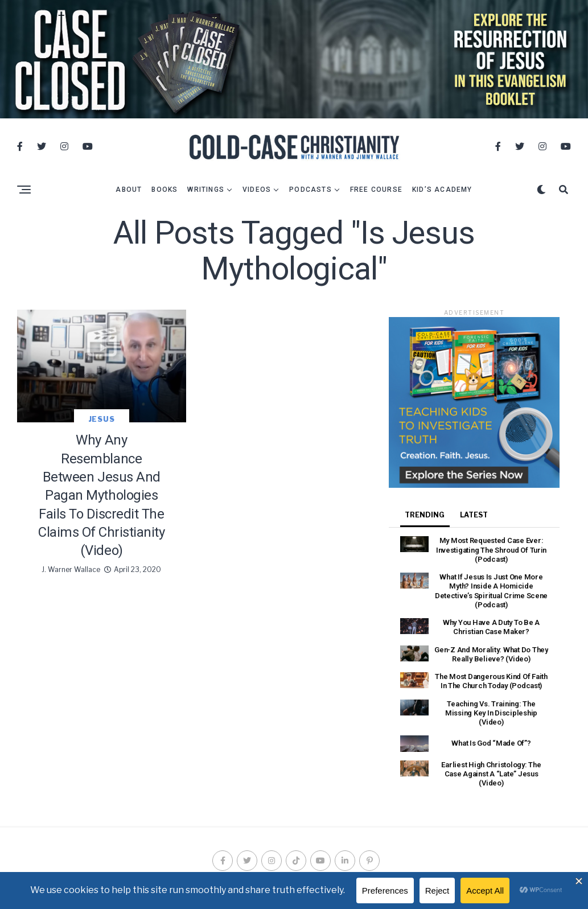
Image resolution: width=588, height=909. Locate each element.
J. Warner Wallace (71, 566)
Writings (206, 187)
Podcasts (311, 187)
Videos (257, 187)
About (129, 187)
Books (165, 187)
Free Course (376, 187)
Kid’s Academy (442, 187)
